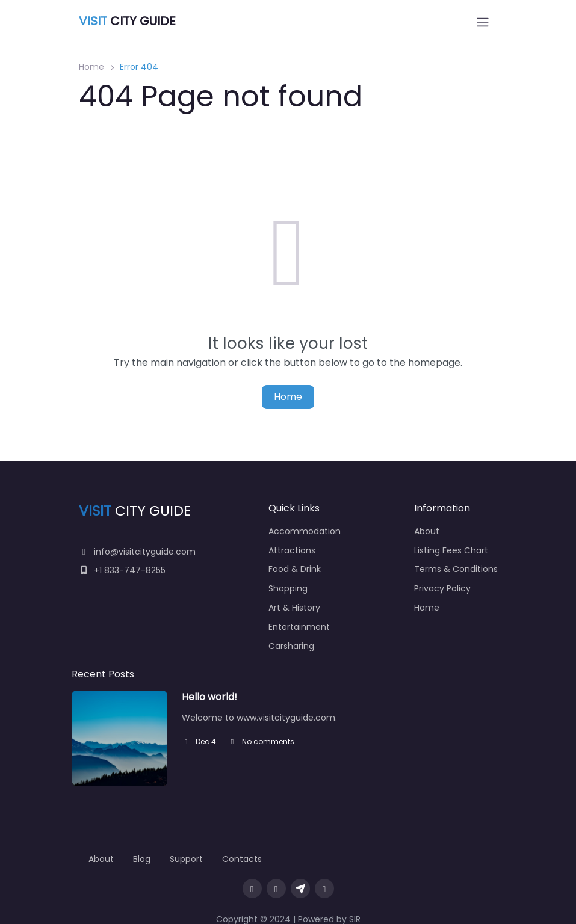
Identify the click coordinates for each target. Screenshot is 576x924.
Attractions (292, 550)
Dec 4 (199, 741)
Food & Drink (295, 569)
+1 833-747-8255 (122, 570)
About (427, 531)
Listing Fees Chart (451, 550)
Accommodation (305, 531)
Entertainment (299, 627)
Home (91, 67)
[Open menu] (483, 22)
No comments (261, 741)
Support (186, 859)
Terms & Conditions (456, 569)
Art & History (294, 608)
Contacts (242, 859)
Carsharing (291, 646)
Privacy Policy (442, 588)
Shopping (288, 588)
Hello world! (209, 697)
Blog (142, 859)
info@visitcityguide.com (138, 552)
